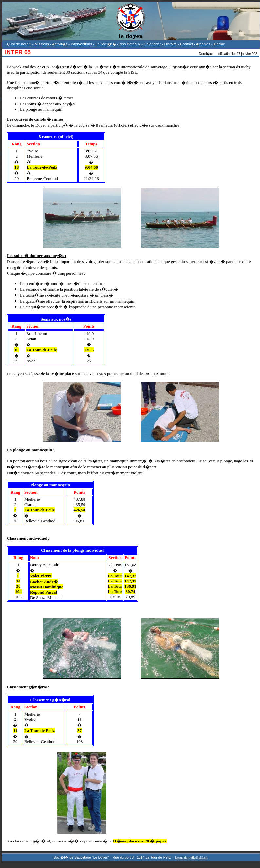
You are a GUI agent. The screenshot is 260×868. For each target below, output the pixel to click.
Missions (42, 44)
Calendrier (152, 44)
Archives (203, 44)
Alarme (219, 44)
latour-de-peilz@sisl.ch (191, 857)
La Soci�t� (106, 44)
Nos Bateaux (130, 44)
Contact (186, 44)
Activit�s (60, 44)
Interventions (81, 44)
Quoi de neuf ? (19, 44)
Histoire (170, 44)
